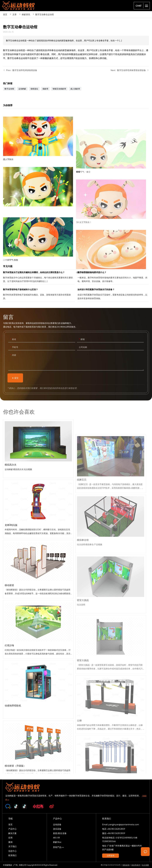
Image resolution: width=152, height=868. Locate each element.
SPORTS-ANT (18, 6)
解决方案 (12, 833)
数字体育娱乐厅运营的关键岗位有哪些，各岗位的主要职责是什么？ (39, 277)
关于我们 (12, 846)
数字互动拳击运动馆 (45, 14)
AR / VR (56, 838)
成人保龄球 (75, 89)
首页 (5, 14)
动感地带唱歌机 (38, 738)
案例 (10, 842)
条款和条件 (136, 865)
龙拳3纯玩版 (38, 558)
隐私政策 (126, 865)
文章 (15, 14)
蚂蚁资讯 (26, 14)
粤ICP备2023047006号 (111, 865)
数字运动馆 (9, 89)
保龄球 (45, 89)
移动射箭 (38, 618)
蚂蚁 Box (57, 842)
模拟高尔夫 (38, 498)
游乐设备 (57, 829)
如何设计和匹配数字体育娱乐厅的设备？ (113, 295)
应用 (10, 838)
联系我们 (12, 855)
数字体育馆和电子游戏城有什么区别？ (39, 295)
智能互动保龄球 (59, 89)
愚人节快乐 (40, 180)
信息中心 (12, 851)
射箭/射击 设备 (60, 833)
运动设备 (57, 824)
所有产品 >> (58, 847)
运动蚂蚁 (22, 89)
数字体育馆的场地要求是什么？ (113, 277)
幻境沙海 (38, 678)
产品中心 (12, 829)
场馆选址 (34, 89)
